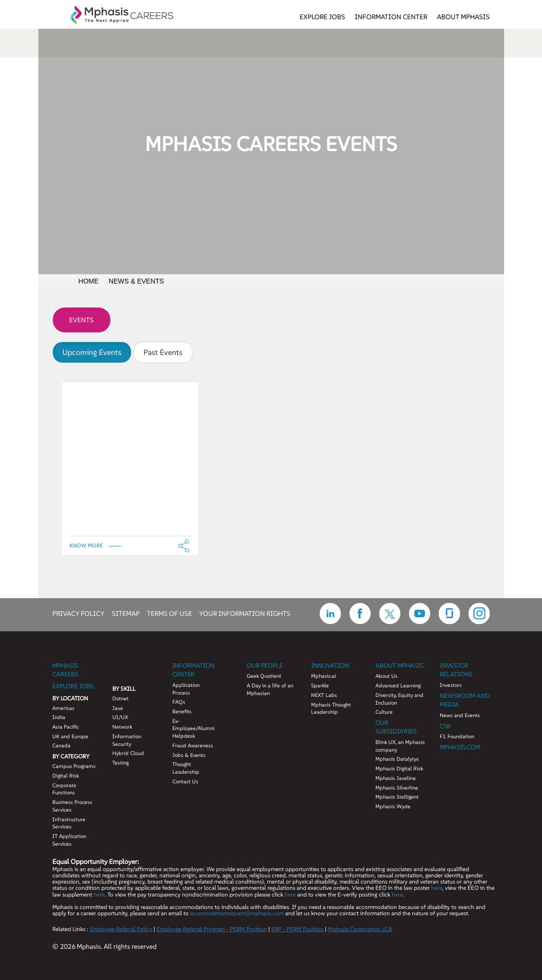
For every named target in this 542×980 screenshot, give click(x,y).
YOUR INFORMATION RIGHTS (245, 613)
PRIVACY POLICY (78, 613)
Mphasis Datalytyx (397, 759)
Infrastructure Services (69, 823)
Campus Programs (74, 766)
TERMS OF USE (169, 613)
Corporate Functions (64, 789)
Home (88, 281)
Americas (63, 708)
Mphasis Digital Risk (399, 768)
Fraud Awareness (193, 745)
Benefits (182, 711)
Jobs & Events (189, 755)
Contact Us (185, 781)
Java (118, 708)
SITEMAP (126, 613)
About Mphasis (463, 17)
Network (122, 727)
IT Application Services (69, 840)
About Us (386, 676)
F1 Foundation (457, 736)
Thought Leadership (186, 768)
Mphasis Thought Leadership (331, 708)
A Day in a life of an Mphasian (270, 689)
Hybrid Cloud (128, 753)
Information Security (127, 740)
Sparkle (320, 685)
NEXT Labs (324, 695)
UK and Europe (70, 736)
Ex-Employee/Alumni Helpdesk (193, 728)
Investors (451, 685)
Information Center (391, 17)
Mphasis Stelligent (397, 797)
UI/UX (120, 717)
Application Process (186, 689)
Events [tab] (81, 320)
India (59, 717)
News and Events (460, 715)
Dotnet (120, 698)
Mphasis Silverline (397, 788)
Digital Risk (66, 776)
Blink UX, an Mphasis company (400, 746)
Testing (120, 763)
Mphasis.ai (324, 676)
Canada (61, 745)
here (437, 888)
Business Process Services (72, 806)
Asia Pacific (66, 727)
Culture (384, 712)
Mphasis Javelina (396, 778)
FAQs (179, 702)
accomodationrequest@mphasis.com (237, 913)
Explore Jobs (322, 17)
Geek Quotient (264, 676)
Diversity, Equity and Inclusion (399, 699)
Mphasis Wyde (393, 806)
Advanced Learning (398, 685)
